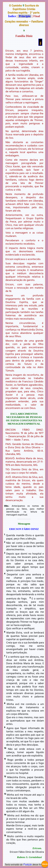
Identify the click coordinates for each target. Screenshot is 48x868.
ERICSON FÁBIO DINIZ (24, 529)
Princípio (25, 16)
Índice (12, 16)
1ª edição (27, 864)
